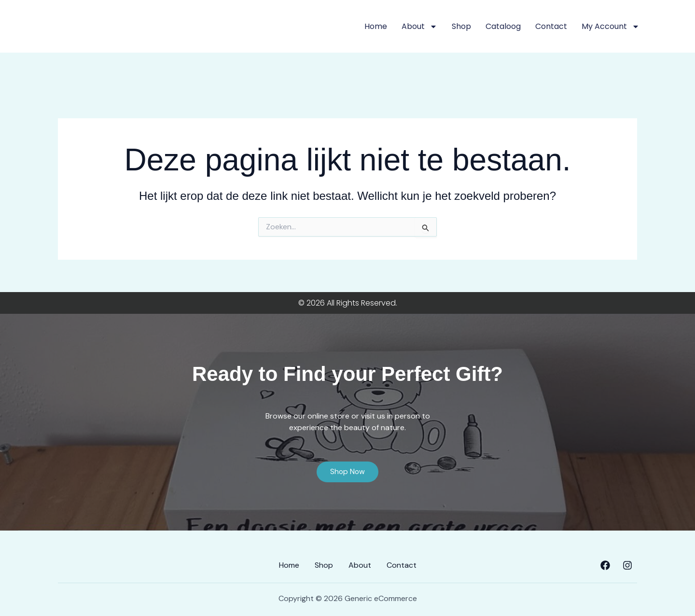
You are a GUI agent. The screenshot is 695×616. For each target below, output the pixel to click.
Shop (461, 26)
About (419, 27)
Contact (551, 26)
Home (376, 26)
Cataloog (503, 26)
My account (611, 27)
